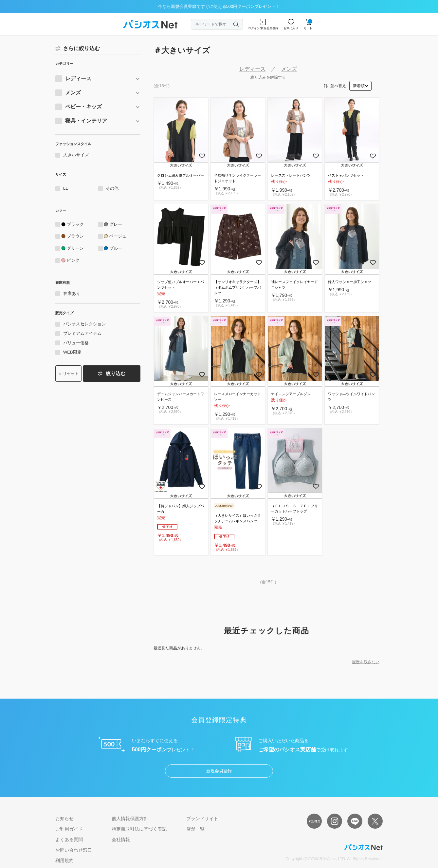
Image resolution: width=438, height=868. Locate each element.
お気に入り (291, 24)
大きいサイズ (76, 155)
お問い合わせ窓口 (74, 850)
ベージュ (118, 236)
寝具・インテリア (86, 121)
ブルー (116, 248)
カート (308, 24)
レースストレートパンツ (291, 175)
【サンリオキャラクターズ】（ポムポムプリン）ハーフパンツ (237, 287)
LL (65, 188)
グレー (116, 224)
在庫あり (72, 293)
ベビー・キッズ (83, 107)
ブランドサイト (202, 819)
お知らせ (64, 819)
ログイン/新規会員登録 (263, 24)
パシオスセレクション (84, 324)
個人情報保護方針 (130, 819)
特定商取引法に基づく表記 (139, 829)
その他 (112, 188)
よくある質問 (69, 839)
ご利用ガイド (69, 829)
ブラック (75, 224)
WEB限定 (72, 352)
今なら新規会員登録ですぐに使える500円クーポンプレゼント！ (219, 6)
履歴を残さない (366, 662)
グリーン (75, 248)
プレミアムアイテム (82, 333)
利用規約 (64, 860)
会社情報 (121, 839)
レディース (78, 78)
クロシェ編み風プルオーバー (181, 175)
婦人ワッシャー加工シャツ (350, 282)
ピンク (73, 260)
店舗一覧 (195, 829)
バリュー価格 (76, 343)
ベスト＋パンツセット (346, 175)
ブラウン (75, 236)
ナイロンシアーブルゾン (291, 394)
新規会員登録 (219, 771)
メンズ (73, 93)
